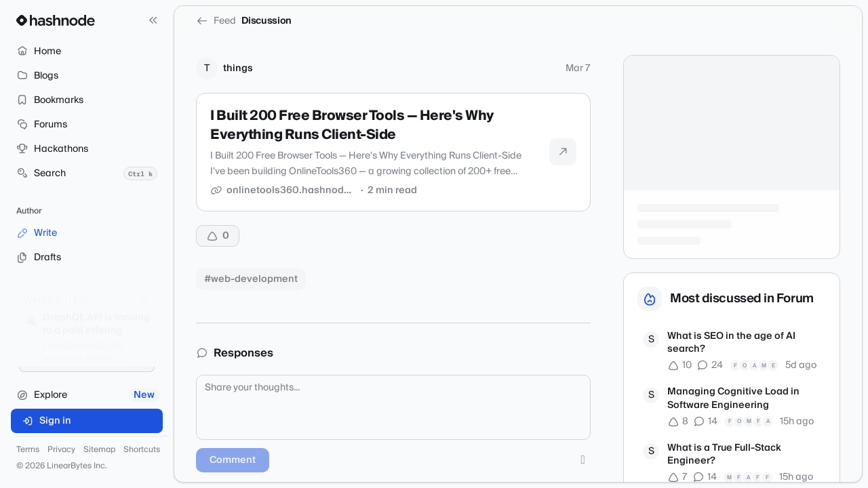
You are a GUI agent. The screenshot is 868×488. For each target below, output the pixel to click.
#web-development (251, 279)
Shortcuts (142, 450)
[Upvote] (218, 236)
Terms (28, 450)
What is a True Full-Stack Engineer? (724, 455)
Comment (233, 460)
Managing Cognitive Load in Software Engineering (733, 399)
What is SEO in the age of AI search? (731, 343)
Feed (216, 21)
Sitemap (99, 450)
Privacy (61, 450)
